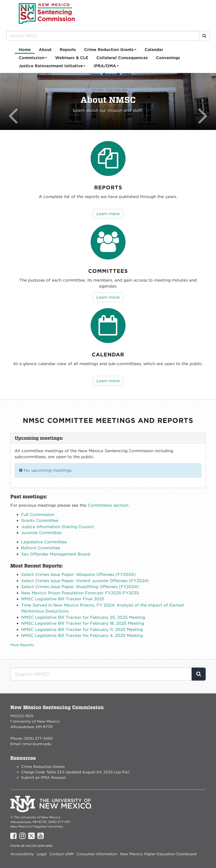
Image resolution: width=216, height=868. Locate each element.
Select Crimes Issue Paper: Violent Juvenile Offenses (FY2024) (85, 581)
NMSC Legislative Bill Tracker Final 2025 (63, 599)
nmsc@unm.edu (37, 744)
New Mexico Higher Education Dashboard (158, 854)
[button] (16, 102)
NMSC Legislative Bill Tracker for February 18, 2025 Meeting (83, 623)
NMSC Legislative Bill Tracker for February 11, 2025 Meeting (82, 630)
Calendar (154, 50)
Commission (33, 59)
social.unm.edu (39, 845)
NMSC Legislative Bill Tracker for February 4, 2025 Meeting (82, 636)
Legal (42, 854)
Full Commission (38, 515)
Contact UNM (62, 854)
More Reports (22, 645)
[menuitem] (25, 50)
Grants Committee (40, 521)
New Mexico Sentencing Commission (47, 13)
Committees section (108, 505)
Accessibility (22, 854)
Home (25, 50)
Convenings (168, 58)
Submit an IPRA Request (44, 777)
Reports (68, 50)
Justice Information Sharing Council (57, 527)
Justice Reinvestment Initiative (52, 67)
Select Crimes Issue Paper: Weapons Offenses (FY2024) (78, 575)
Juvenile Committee (41, 533)
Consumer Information (97, 854)
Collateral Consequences (122, 58)
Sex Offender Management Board (56, 554)
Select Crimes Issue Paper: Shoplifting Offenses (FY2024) (80, 587)
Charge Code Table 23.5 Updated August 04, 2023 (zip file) (75, 772)
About (45, 50)
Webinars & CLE (72, 58)
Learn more (108, 214)
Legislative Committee (44, 542)
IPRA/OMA (106, 67)
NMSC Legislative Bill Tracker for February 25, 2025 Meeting (83, 617)
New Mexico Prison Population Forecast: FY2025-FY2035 (80, 593)
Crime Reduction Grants (110, 50)
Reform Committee (41, 548)
